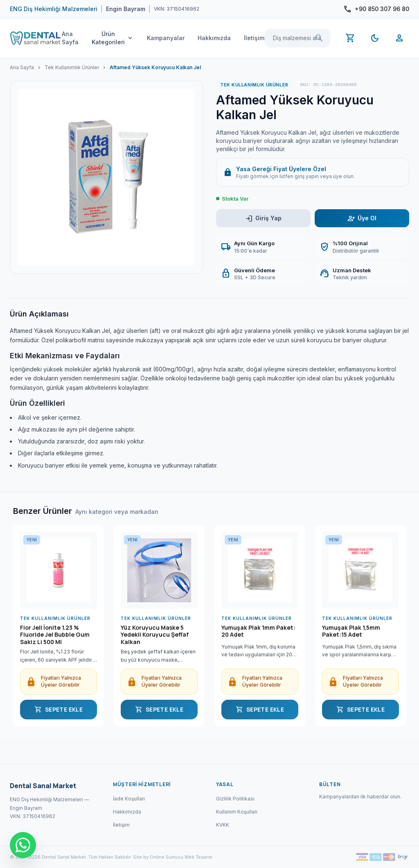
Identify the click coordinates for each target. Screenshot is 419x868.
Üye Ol (362, 218)
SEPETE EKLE (59, 710)
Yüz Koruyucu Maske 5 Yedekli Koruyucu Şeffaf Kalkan (155, 635)
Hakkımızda (214, 38)
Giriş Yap (263, 218)
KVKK (223, 825)
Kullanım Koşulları (237, 812)
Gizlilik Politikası (235, 799)
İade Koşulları (129, 799)
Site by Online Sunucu (158, 857)
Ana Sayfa (70, 38)
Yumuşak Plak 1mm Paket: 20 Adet (258, 631)
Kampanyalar (166, 38)
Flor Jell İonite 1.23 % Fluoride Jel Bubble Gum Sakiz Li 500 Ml (55, 635)
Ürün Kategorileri (113, 38)
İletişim (254, 38)
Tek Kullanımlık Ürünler (72, 67)
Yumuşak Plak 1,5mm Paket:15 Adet (351, 631)
